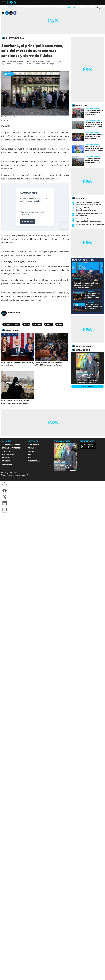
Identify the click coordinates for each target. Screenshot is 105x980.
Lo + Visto (81, 198)
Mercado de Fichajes (11, 324)
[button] (5, 484)
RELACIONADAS (13, 330)
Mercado (49, 324)
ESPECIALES (33, 441)
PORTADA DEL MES (62, 441)
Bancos (26, 324)
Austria (59, 324)
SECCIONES (6, 441)
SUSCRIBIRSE (87, 386)
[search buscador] (99, 8)
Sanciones (37, 324)
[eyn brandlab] (83, 260)
